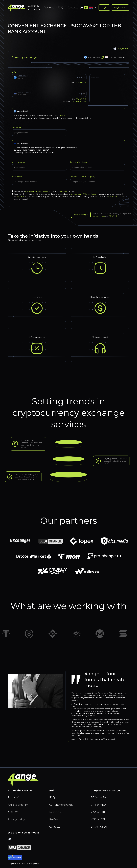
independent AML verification (84, 194)
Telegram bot (121, 49)
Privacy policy (16, 819)
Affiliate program (18, 805)
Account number (19, 162)
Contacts (73, 8)
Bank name (17, 177)
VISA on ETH (98, 819)
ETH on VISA (98, 805)
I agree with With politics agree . (43, 191)
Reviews (49, 8)
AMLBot (20, 197)
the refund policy (116, 197)
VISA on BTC (98, 812)
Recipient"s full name (79, 162)
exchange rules (99, 216)
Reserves (55, 812)
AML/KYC (64, 191)
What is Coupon (86, 177)
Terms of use (16, 797)
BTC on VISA (98, 797)
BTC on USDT (99, 827)
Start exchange (81, 215)
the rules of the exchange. (37, 191)
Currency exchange (34, 8)
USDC (63, 116)
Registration (120, 7)
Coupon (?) (83, 177)
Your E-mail (17, 127)
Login (104, 7)
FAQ (61, 8)
